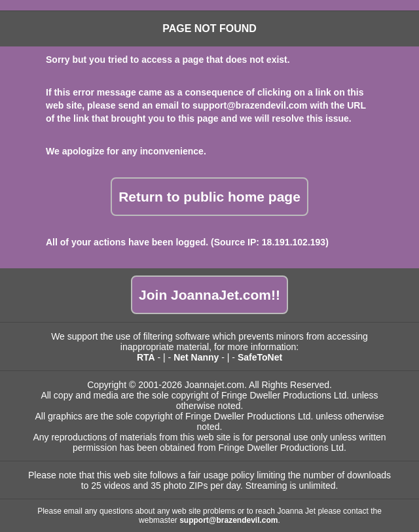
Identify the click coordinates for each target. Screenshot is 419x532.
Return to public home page (209, 197)
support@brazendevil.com (250, 105)
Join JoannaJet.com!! (209, 295)
